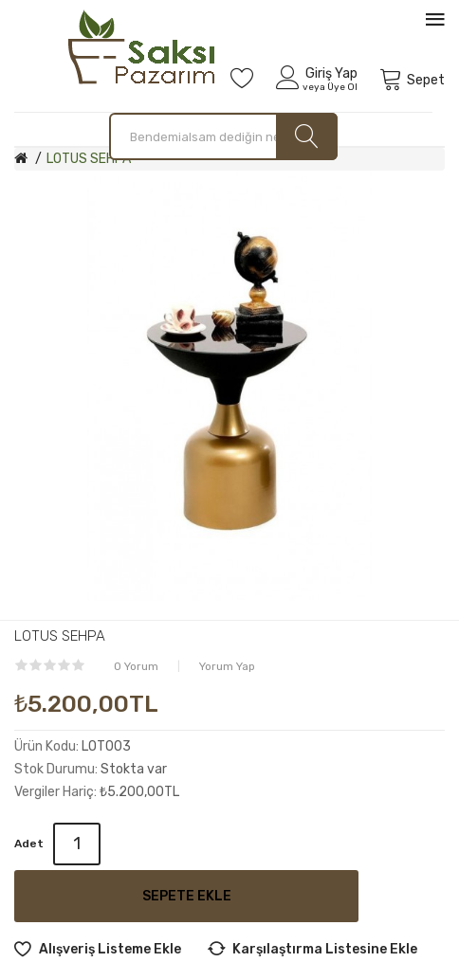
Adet (29, 844)
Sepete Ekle (187, 896)
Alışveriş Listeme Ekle (110, 949)
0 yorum (136, 666)
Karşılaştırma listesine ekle (325, 949)
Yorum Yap (227, 666)
